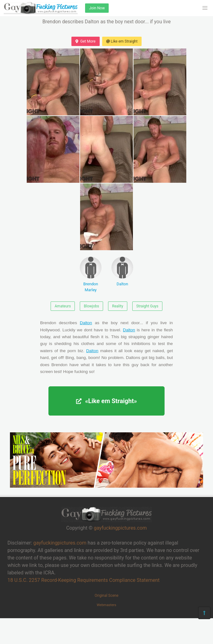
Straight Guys (147, 306)
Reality (118, 306)
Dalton (122, 271)
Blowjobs (91, 306)
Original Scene (107, 596)
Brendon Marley (91, 274)
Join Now (97, 8)
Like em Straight (122, 41)
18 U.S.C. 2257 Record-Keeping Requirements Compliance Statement (84, 580)
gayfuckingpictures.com (120, 528)
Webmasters (107, 605)
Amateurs (63, 306)
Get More (85, 41)
